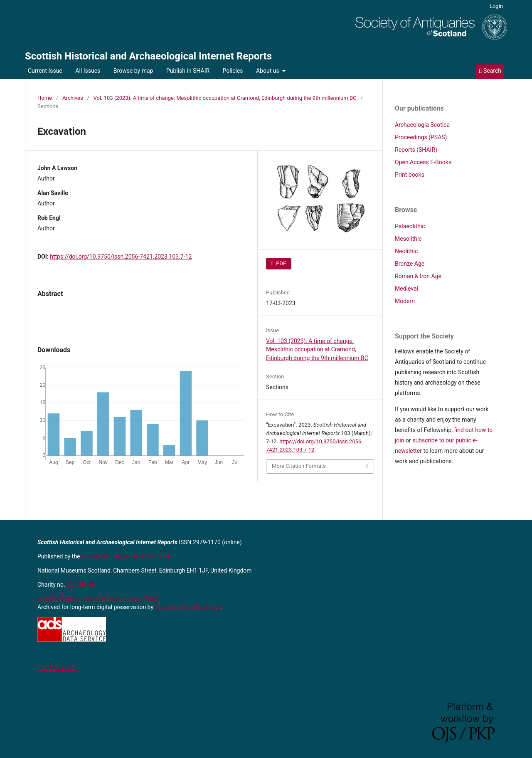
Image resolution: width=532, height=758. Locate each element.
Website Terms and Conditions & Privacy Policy (98, 599)
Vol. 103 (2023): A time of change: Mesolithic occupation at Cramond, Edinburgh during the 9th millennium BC (225, 98)
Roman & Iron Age (418, 276)
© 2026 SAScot (57, 668)
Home (45, 98)
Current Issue (45, 71)
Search (490, 71)
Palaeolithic (410, 226)
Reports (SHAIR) (416, 150)
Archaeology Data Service (188, 607)
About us (268, 71)
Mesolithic (408, 239)
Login (496, 6)
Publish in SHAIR (188, 71)
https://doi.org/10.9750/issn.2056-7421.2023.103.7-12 (121, 257)
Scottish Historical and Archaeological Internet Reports (148, 56)
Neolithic (406, 251)
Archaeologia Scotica (422, 125)
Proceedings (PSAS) (421, 137)
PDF (280, 263)
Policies (233, 71)
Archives (73, 98)
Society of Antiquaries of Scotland (125, 556)
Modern (405, 301)
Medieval (406, 289)
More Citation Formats (299, 466)
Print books (410, 175)
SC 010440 (81, 585)
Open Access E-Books (423, 162)
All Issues (88, 71)
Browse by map (133, 71)
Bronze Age (410, 264)
